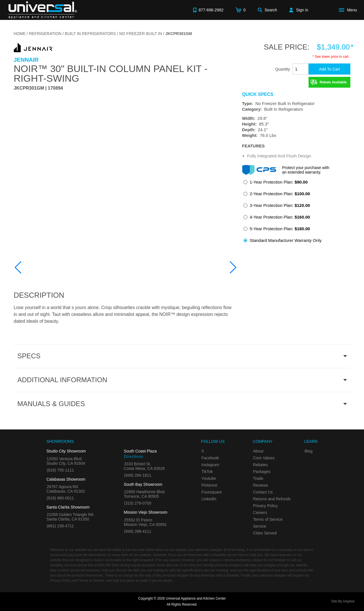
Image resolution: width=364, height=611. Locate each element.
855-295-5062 (109, 565)
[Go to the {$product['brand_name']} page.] (34, 47)
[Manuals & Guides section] (182, 404)
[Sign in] (299, 10)
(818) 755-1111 (60, 470)
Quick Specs (258, 94)
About (258, 451)
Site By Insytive (343, 601)
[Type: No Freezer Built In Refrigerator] (296, 104)
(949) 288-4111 (138, 531)
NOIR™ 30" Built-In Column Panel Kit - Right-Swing (111, 73)
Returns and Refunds (272, 499)
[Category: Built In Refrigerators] (296, 109)
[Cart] (241, 10)
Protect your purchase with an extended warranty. (306, 170)
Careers (260, 513)
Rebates (260, 465)
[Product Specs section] (182, 356)
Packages (262, 472)
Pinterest (209, 485)
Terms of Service (268, 519)
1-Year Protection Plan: (279, 182)
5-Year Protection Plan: (280, 229)
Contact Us (263, 492)
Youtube (209, 478)
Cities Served (265, 533)
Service (260, 526)
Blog (309, 451)
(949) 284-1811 (138, 475)
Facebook (210, 458)
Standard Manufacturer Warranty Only (286, 240)
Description (39, 295)
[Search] (267, 10)
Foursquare (212, 492)
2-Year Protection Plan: (280, 194)
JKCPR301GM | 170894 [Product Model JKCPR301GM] (38, 88)
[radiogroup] (296, 213)
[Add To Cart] (329, 69)
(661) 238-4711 (60, 526)
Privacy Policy (265, 506)
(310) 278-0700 (138, 503)
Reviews (261, 485)
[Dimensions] (296, 127)
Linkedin (209, 499)
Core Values (264, 458)
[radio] (276, 184)
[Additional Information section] (182, 380)
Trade (258, 478)
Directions (133, 456)
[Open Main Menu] (349, 10)
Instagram (210, 465)
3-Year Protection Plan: (280, 205)
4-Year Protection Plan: (280, 217)
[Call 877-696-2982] (208, 10)
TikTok (207, 472)
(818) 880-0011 (60, 498)
